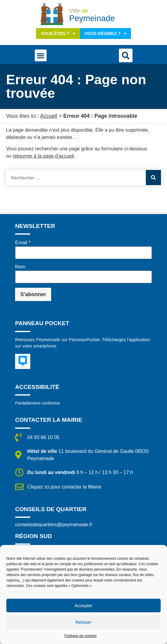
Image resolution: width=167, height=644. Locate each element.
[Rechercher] (153, 178)
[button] (41, 55)
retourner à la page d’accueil (43, 156)
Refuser (84, 622)
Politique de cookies (81, 636)
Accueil (49, 116)
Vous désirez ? (105, 34)
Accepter (83, 606)
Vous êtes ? (58, 34)
